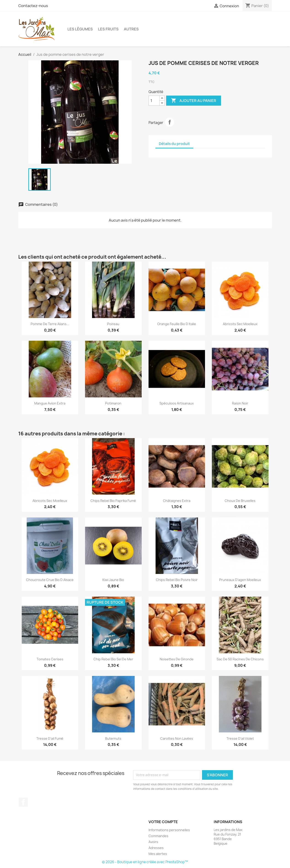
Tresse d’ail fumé (50, 738)
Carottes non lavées (177, 738)
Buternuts (113, 738)
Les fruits (108, 29)
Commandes (158, 836)
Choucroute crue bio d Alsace (50, 580)
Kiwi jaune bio (113, 580)
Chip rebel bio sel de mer (113, 659)
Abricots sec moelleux (240, 324)
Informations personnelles (169, 830)
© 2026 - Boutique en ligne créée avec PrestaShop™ (145, 862)
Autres (131, 29)
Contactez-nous (33, 6)
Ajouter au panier (194, 101)
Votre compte (163, 822)
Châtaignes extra (177, 501)
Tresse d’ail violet (240, 738)
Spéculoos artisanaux (177, 403)
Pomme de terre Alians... (50, 324)
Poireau (113, 324)
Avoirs (153, 842)
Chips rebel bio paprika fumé (113, 501)
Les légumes (80, 29)
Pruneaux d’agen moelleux (240, 580)
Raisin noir (240, 403)
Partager (170, 122)
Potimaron (113, 403)
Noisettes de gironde (177, 659)
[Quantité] (154, 101)
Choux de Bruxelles (240, 501)
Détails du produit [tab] (174, 144)
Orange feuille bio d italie (177, 324)
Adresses (156, 848)
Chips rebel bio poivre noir (177, 580)
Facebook (23, 802)
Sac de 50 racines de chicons (240, 659)
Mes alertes (158, 854)
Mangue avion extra (50, 403)
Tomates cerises (50, 659)
